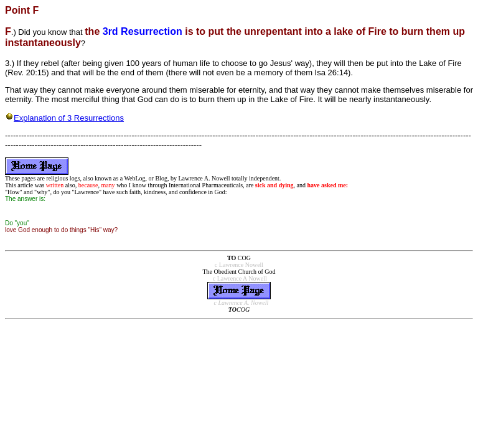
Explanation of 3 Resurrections (69, 118)
